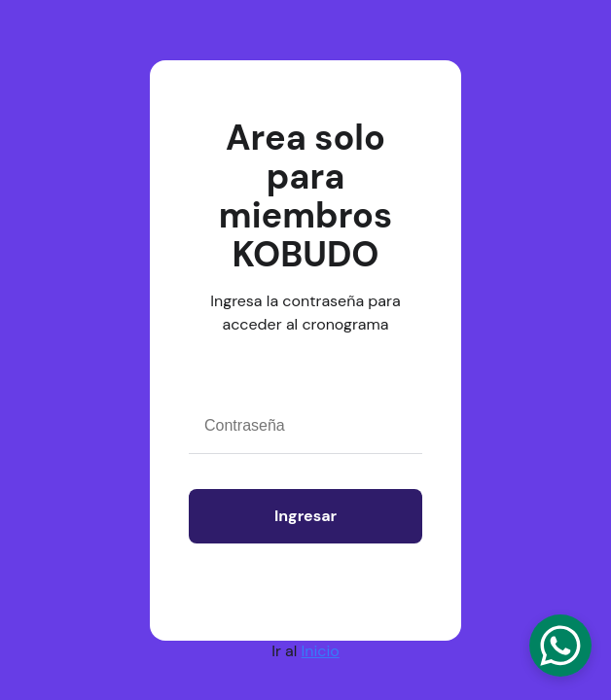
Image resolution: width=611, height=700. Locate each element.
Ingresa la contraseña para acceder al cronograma (305, 313)
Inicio (321, 651)
